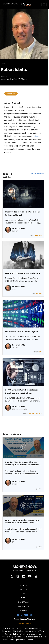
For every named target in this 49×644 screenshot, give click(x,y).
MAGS (33, 413)
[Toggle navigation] (44, 5)
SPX (37, 294)
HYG (40, 413)
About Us (23, 590)
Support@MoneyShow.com (24, 619)
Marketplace (23, 602)
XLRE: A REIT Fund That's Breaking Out (23, 273)
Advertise (23, 585)
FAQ (23, 594)
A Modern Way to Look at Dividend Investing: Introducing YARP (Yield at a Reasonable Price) (23, 464)
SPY (40, 352)
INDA (36, 235)
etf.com (37, 136)
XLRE (40, 294)
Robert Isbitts (19, 228)
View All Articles (36, 174)
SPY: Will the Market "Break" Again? (22, 332)
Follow (11, 94)
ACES (40, 235)
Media (23, 598)
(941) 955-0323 (25, 623)
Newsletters (23, 606)
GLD (30, 413)
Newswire (23, 611)
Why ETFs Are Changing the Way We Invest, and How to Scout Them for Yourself (22, 522)
